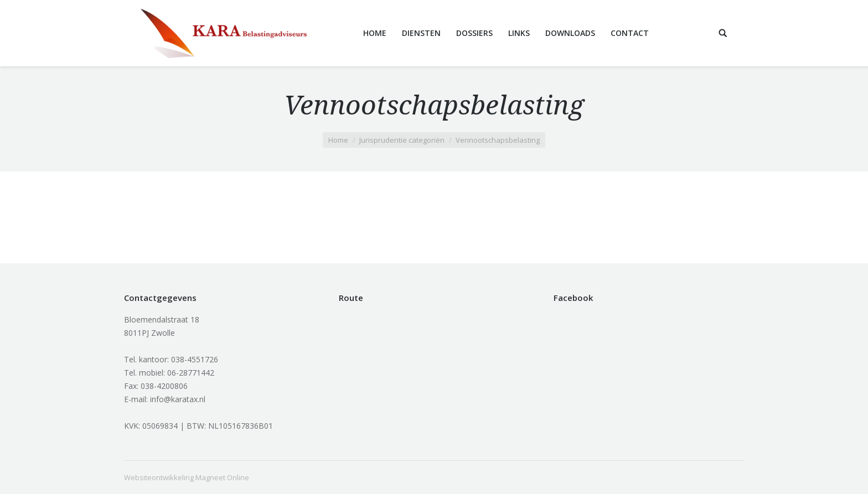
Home (338, 140)
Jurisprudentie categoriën (402, 140)
